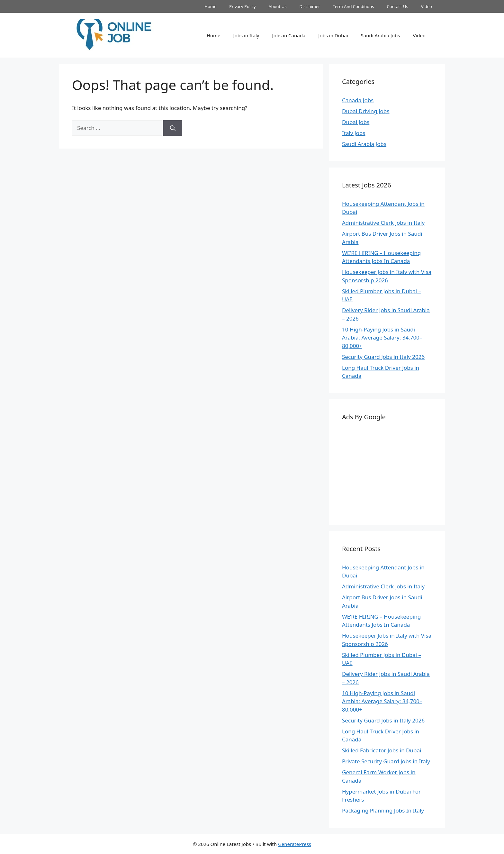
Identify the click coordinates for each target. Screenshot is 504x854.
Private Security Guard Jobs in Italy (386, 761)
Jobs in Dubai (333, 35)
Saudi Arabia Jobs (381, 35)
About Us (277, 6)
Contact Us (397, 6)
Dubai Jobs (356, 122)
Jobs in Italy (246, 35)
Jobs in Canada (289, 35)
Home (210, 6)
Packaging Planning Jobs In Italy (383, 810)
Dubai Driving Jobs (366, 111)
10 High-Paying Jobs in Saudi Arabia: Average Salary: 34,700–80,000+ (382, 338)
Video (427, 6)
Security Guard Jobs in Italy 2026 (383, 357)
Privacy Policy (242, 6)
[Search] (173, 128)
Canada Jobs (358, 100)
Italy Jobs (354, 133)
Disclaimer (310, 6)
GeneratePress (295, 844)
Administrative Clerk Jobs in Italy (383, 223)
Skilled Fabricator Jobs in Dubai (382, 750)
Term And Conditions (354, 6)
